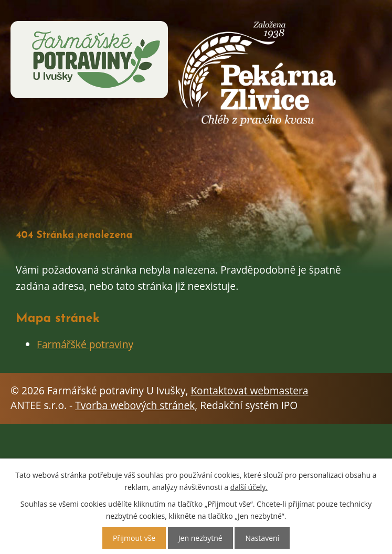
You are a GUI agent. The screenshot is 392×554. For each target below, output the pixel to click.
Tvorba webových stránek (135, 405)
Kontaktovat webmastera (249, 390)
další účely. (249, 487)
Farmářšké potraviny (85, 344)
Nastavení (262, 538)
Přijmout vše (134, 538)
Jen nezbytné (200, 538)
